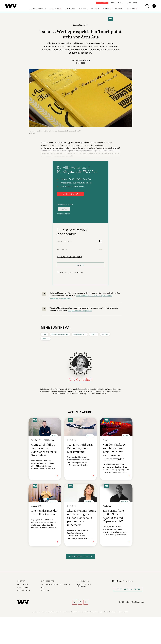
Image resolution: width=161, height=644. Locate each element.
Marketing (55, 9)
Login (80, 265)
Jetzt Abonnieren (128, 589)
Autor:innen (24, 591)
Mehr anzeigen (80, 556)
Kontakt (21, 581)
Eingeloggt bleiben (72, 273)
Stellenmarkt (117, 3)
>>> (69, 311)
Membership (80, 334)
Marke (46, 339)
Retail (105, 334)
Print (94, 334)
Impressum (23, 584)
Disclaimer (23, 587)
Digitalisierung (60, 334)
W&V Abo (103, 3)
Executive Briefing (37, 9)
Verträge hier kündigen (84, 585)
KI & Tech (83, 9)
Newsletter (132, 3)
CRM (45, 334)
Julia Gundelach (83, 60)
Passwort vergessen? (70, 257)
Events (106, 9)
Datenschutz (48, 581)
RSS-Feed (45, 591)
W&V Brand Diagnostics (82, 311)
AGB (43, 587)
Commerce (70, 9)
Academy (95, 9)
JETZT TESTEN (70, 194)
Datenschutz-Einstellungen (56, 584)
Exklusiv (131, 9)
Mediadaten (83, 581)
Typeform (64, 209)
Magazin (119, 9)
